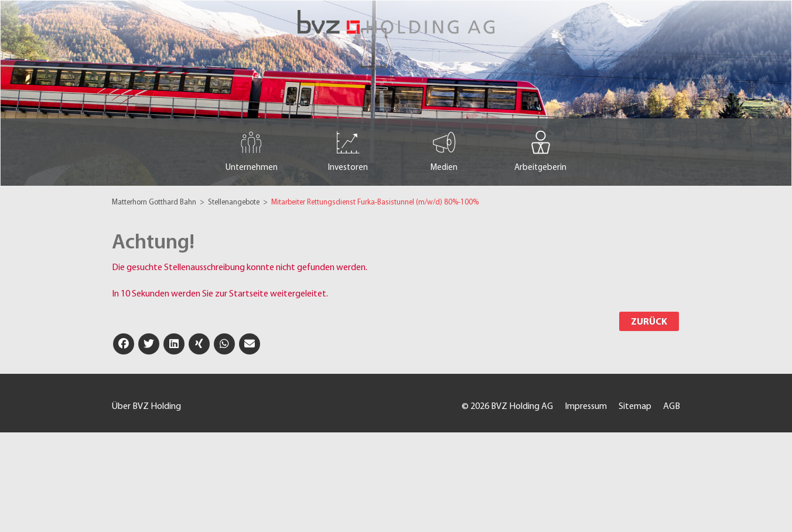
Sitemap (635, 407)
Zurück (649, 322)
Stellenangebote (235, 202)
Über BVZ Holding (146, 407)
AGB (672, 407)
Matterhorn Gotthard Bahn (155, 202)
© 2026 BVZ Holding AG (507, 407)
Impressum (586, 407)
